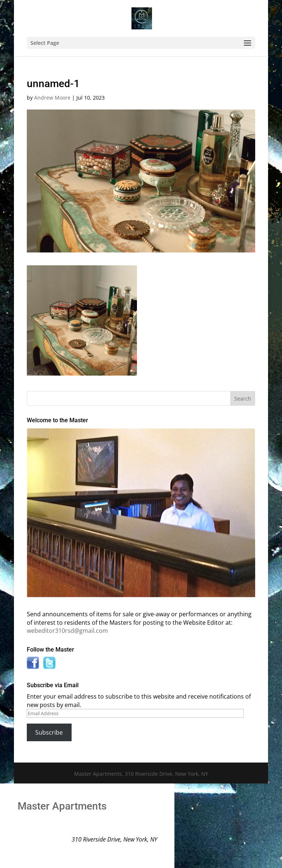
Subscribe (49, 732)
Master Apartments (62, 806)
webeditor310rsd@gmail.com (67, 631)
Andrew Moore (52, 98)
